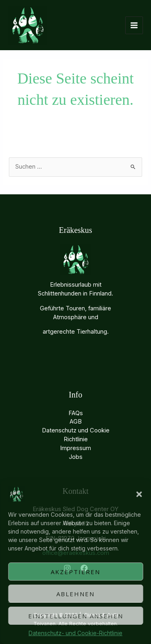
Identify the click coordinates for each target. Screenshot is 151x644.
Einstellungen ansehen (76, 616)
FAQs (76, 413)
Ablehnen (75, 594)
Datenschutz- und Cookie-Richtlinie (75, 633)
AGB (76, 422)
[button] (139, 494)
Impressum (75, 448)
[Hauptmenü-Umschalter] (134, 25)
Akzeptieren (75, 572)
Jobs (76, 457)
